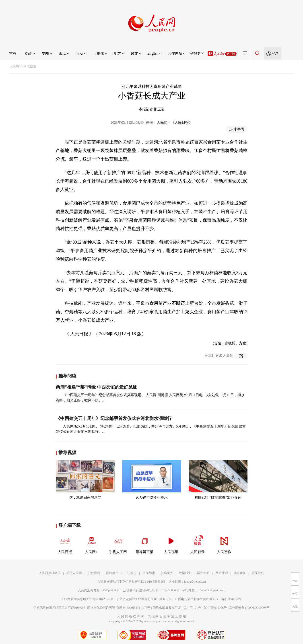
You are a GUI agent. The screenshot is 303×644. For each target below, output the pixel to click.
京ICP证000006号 (215, 608)
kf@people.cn (112, 590)
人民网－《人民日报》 (175, 122)
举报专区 (197, 53)
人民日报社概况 (50, 573)
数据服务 (185, 573)
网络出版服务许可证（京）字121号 (177, 608)
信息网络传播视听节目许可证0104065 (59, 608)
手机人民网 (118, 543)
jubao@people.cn (195, 582)
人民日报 (65, 543)
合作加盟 (149, 573)
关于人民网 (74, 573)
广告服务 (130, 573)
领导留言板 (144, 543)
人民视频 (171, 543)
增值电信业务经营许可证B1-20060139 (145, 599)
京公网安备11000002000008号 (249, 608)
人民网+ (91, 543)
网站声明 (203, 573)
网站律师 (222, 573)
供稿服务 (167, 573)
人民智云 (198, 543)
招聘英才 (112, 573)
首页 (13, 53)
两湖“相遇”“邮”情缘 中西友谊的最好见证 (96, 387)
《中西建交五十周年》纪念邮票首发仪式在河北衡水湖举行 (114, 418)
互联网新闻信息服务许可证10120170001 (88, 599)
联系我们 (258, 573)
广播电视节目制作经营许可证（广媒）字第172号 (208, 599)
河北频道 (30, 66)
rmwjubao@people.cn (212, 590)
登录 (275, 53)
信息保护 (240, 573)
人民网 (14, 66)
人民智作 (224, 543)
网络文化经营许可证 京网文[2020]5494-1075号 (119, 608)
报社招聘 (94, 573)
